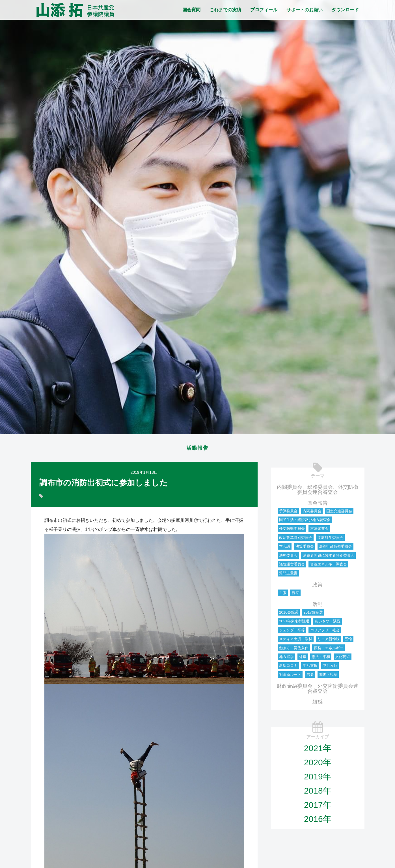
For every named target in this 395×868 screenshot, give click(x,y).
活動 (318, 606)
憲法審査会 (319, 530)
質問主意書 (288, 575)
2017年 (318, 806)
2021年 (318, 750)
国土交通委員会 (339, 513)
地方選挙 (286, 658)
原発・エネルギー (329, 650)
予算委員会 (288, 513)
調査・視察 (328, 676)
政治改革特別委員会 (296, 539)
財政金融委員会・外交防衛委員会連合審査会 (318, 690)
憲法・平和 (321, 658)
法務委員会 (288, 557)
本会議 (285, 548)
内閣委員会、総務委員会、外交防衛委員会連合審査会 (318, 491)
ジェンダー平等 (292, 632)
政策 (318, 586)
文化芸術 (342, 658)
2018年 (318, 792)
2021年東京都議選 (294, 623)
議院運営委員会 (292, 566)
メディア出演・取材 (296, 641)
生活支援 (310, 667)
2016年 (318, 821)
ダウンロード (345, 10)
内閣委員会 (312, 513)
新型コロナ (288, 667)
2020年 (318, 764)
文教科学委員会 (330, 539)
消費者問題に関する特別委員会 (329, 557)
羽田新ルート (290, 676)
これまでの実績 (225, 10)
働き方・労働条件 (294, 650)
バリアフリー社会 (325, 632)
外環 (303, 658)
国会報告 (318, 505)
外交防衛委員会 (292, 530)
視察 (295, 594)
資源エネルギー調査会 (329, 566)
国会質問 (191, 10)
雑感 (318, 704)
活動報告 (198, 449)
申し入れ (330, 667)
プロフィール (264, 10)
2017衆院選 (313, 614)
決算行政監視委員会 (335, 548)
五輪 (348, 641)
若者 (310, 676)
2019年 (318, 778)
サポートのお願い (305, 10)
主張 (283, 594)
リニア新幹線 (329, 641)
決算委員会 (305, 548)
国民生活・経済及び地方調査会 (305, 521)
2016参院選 (289, 614)
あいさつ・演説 (328, 623)
